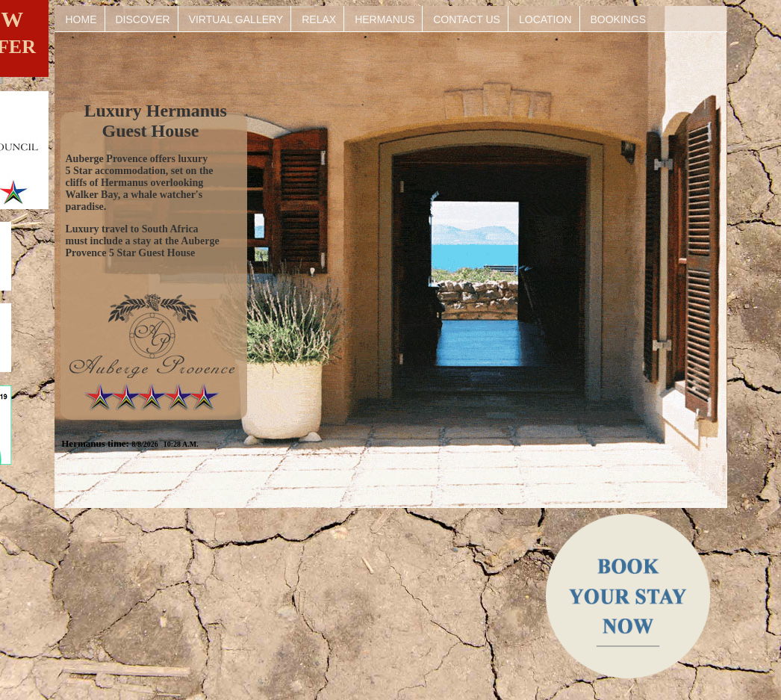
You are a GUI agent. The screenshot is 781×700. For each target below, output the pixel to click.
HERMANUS (385, 19)
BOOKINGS (619, 19)
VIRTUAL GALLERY (236, 19)
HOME (81, 19)
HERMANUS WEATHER (296, 583)
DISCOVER (143, 19)
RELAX (319, 19)
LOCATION (545, 19)
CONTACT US (467, 19)
